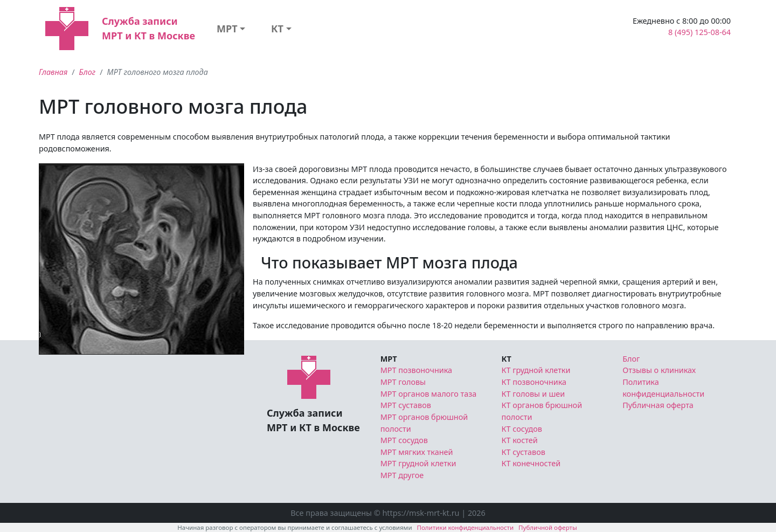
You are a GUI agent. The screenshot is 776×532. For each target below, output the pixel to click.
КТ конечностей (531, 463)
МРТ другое (402, 475)
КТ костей (520, 440)
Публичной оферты (548, 527)
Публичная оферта (658, 405)
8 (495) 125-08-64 (699, 32)
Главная (53, 72)
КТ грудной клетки (536, 370)
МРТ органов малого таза (429, 394)
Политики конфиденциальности (466, 527)
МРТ (227, 29)
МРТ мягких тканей (417, 452)
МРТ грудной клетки (418, 463)
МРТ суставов (406, 405)
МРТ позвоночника (416, 370)
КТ (277, 29)
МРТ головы (403, 382)
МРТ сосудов (404, 440)
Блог (88, 72)
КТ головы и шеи (533, 394)
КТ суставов (524, 452)
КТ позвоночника (534, 382)
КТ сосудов (522, 429)
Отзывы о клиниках (659, 370)
